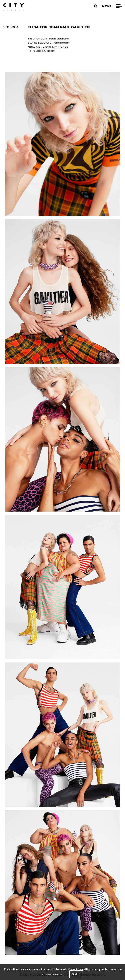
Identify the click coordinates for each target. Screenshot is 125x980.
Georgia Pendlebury (55, 43)
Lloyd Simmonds (55, 47)
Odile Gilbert (45, 51)
